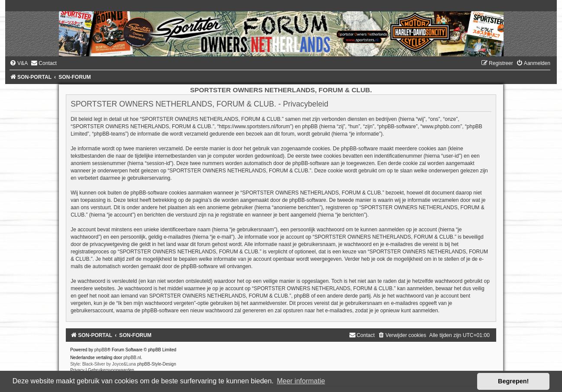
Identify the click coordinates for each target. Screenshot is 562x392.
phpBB (101, 350)
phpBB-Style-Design (157, 364)
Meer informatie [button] (301, 381)
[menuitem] (19, 63)
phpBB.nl (132, 358)
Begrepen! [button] (513, 381)
